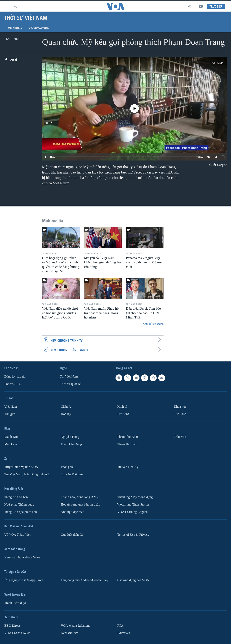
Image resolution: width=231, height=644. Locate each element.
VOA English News (17, 633)
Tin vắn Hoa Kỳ (128, 467)
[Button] (11, 60)
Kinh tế (122, 407)
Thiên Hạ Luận (127, 444)
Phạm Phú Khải (128, 437)
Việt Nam (11, 407)
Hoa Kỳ (66, 414)
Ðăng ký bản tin (15, 377)
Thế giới (10, 414)
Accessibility (69, 633)
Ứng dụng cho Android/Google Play (85, 580)
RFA (120, 625)
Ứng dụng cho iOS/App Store (24, 580)
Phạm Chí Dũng (71, 444)
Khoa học (180, 407)
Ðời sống (123, 414)
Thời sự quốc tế (70, 384)
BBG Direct (12, 625)
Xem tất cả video (153, 324)
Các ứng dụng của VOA (133, 580)
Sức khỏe (180, 414)
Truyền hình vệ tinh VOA (21, 467)
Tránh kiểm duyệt (16, 603)
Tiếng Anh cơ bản (16, 497)
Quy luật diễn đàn (73, 535)
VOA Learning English (132, 512)
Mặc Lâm (11, 444)
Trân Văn (180, 437)
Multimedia (15, 28)
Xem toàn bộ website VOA (22, 557)
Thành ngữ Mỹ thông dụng (135, 497)
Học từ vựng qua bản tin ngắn (80, 504)
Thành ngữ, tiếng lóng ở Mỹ (79, 497)
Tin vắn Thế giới (72, 474)
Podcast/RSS (13, 384)
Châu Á (66, 407)
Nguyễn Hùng (70, 437)
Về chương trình (39, 28)
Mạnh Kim (11, 437)
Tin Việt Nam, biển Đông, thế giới (27, 474)
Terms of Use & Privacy (133, 535)
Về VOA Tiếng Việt (17, 535)
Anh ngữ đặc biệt (72, 512)
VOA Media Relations (75, 625)
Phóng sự (67, 467)
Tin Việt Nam (69, 377)
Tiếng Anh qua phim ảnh (21, 512)
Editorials (124, 633)
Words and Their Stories (133, 504)
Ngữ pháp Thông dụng (19, 504)
